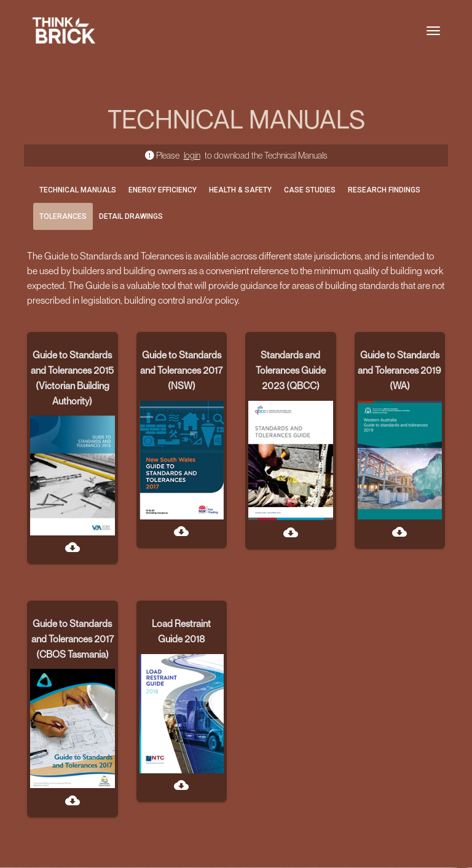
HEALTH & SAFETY (240, 190)
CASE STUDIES (310, 190)
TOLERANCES (63, 216)
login (192, 155)
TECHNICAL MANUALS (78, 190)
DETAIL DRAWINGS (131, 216)
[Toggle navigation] (433, 31)
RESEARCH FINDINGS (384, 190)
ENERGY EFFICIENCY (163, 190)
